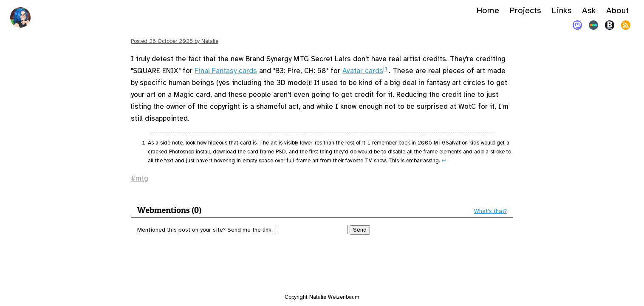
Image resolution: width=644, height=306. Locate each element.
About (617, 10)
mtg (142, 178)
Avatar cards (363, 71)
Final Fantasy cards (226, 71)
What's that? (490, 211)
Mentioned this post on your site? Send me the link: (205, 230)
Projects (525, 10)
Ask (589, 10)
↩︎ (444, 161)
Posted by (175, 41)
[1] (386, 69)
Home (488, 10)
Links (562, 10)
